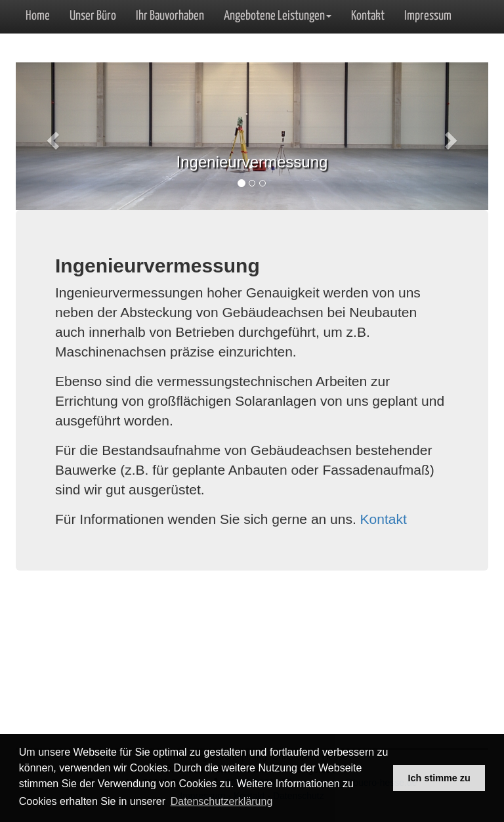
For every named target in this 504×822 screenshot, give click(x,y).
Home (38, 16)
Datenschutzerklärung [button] (222, 801)
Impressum (428, 16)
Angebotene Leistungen (278, 16)
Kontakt (368, 16)
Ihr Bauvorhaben (170, 16)
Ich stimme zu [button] (439, 778)
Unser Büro (93, 16)
